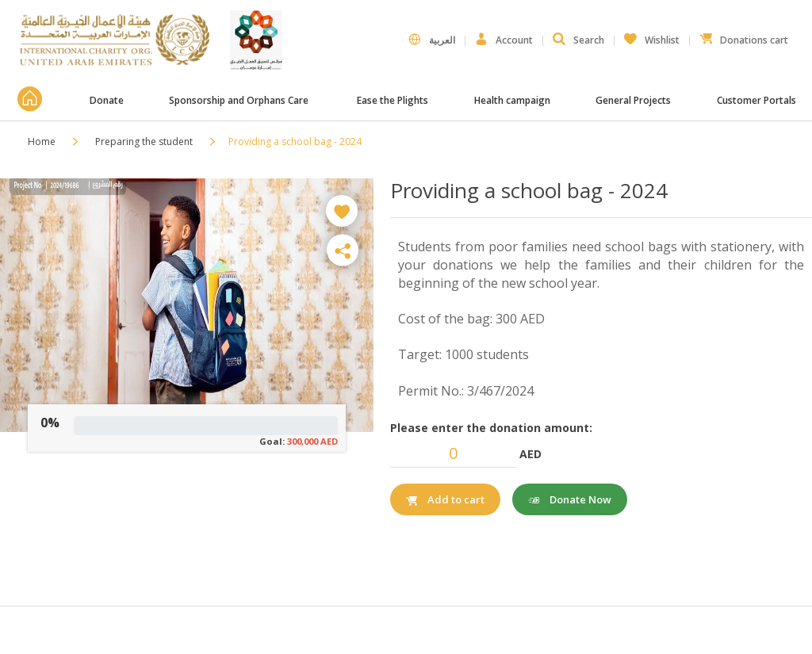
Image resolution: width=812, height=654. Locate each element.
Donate (107, 100)
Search (578, 40)
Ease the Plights (393, 100)
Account (504, 40)
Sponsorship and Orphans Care (240, 100)
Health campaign (512, 100)
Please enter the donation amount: (491, 428)
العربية (432, 40)
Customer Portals (758, 100)
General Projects (633, 100)
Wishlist (652, 36)
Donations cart (744, 36)
